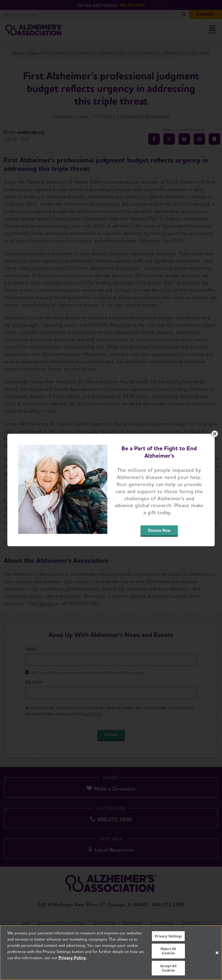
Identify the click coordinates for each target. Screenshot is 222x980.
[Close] (217, 953)
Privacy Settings (168, 936)
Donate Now (159, 530)
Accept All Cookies (168, 968)
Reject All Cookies (168, 951)
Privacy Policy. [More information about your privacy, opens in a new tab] (73, 958)
